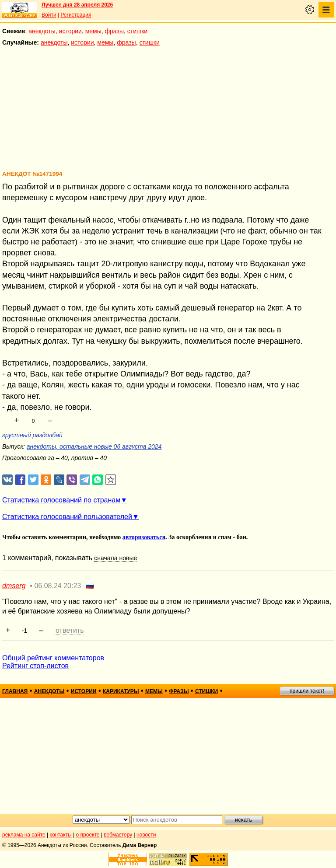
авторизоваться (144, 537)
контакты (61, 835)
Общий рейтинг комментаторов (53, 658)
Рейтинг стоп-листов (35, 666)
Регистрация (76, 15)
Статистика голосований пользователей (67, 517)
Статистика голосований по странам (61, 500)
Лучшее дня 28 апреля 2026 (77, 5)
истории (70, 31)
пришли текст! (307, 691)
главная (15, 691)
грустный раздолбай (32, 435)
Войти (49, 15)
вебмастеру (118, 835)
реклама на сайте (24, 835)
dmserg (14, 586)
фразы (114, 31)
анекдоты (42, 31)
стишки (137, 31)
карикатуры (121, 691)
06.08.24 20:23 (58, 586)
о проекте (88, 835)
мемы (93, 31)
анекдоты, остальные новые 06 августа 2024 (94, 446)
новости (146, 835)
